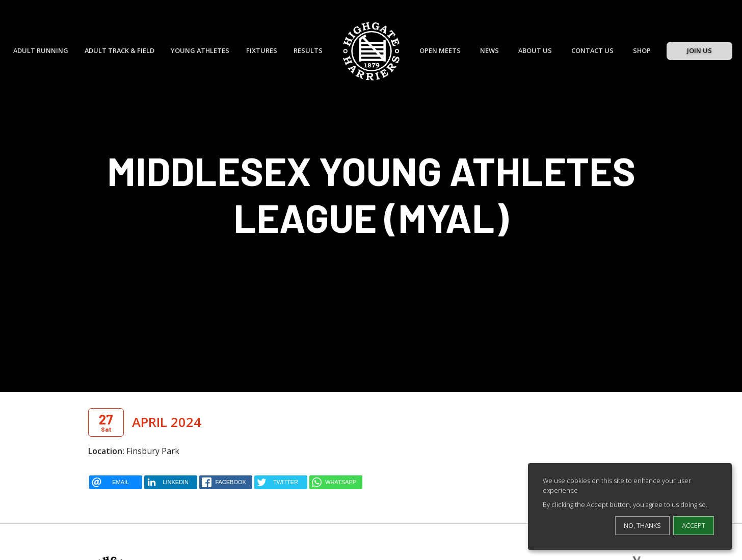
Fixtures (262, 50)
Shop (642, 50)
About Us (535, 50)
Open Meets (440, 50)
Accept (694, 525)
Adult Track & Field (120, 50)
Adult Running (41, 50)
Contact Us (592, 50)
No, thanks (642, 525)
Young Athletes (200, 50)
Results (308, 50)
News (489, 50)
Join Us (699, 50)
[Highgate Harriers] (371, 51)
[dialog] (630, 506)
